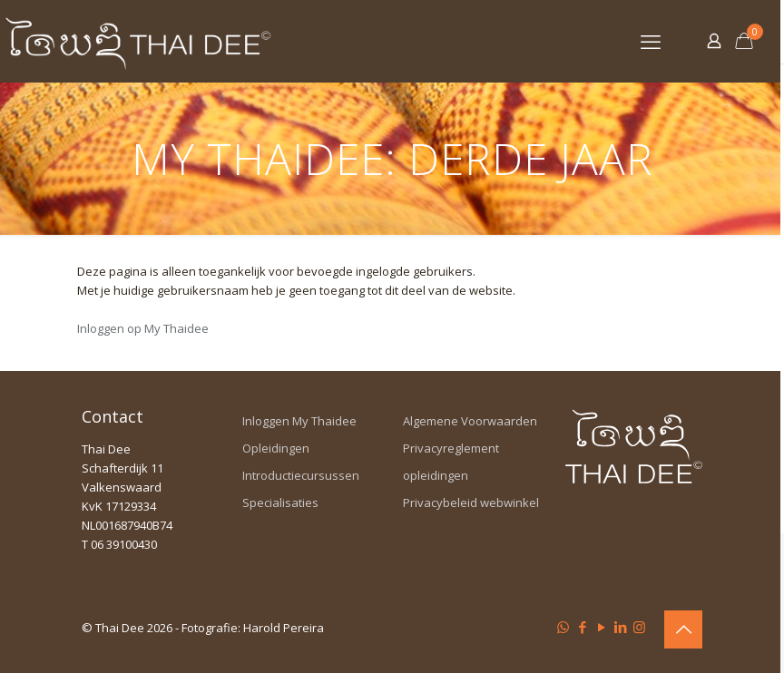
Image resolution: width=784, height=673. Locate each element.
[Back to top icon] (683, 629)
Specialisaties (280, 502)
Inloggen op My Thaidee (143, 328)
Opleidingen (276, 448)
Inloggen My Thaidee (299, 421)
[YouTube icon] (601, 627)
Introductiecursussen (301, 475)
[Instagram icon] (639, 627)
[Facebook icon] (582, 627)
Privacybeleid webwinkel (471, 502)
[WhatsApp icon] (563, 627)
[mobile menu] (651, 41)
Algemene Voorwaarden (470, 421)
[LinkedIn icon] (620, 627)
